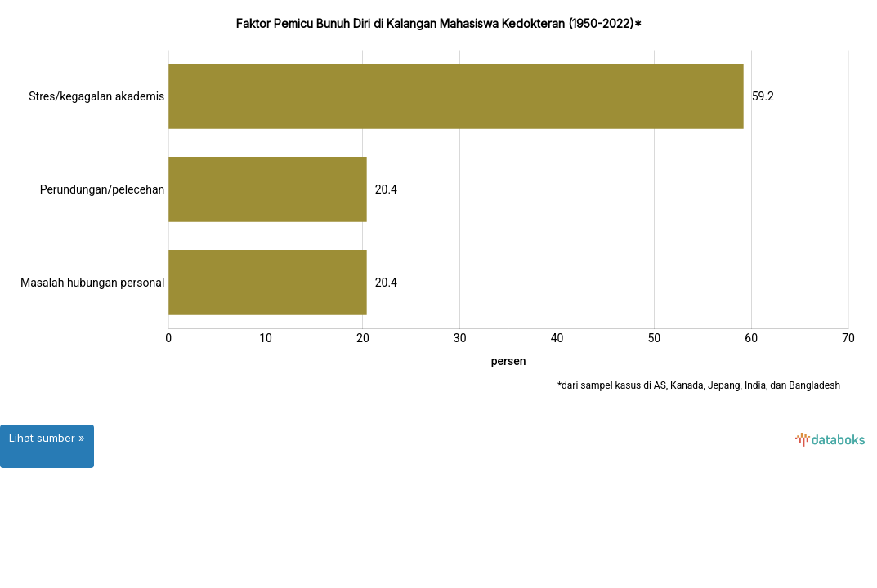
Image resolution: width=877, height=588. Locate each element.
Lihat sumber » (47, 438)
